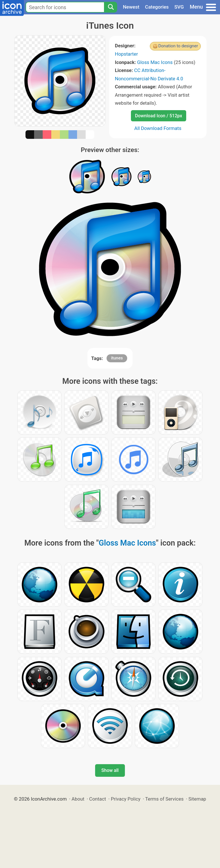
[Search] (111, 7)
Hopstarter (126, 54)
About (78, 799)
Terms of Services (164, 799)
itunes (117, 358)
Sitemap (197, 799)
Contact (98, 799)
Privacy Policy (126, 799)
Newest (131, 7)
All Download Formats (158, 128)
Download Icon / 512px (158, 116)
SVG (179, 7)
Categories (157, 7)
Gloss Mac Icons (155, 62)
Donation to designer (178, 46)
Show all (110, 770)
